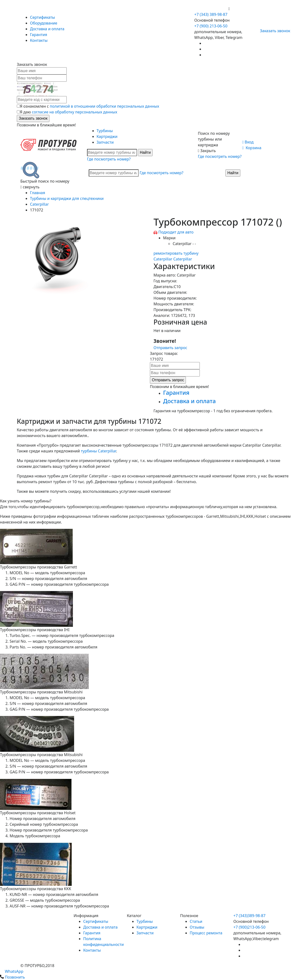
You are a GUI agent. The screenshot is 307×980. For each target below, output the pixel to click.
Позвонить (12, 977)
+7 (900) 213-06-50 (211, 9)
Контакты (39, 40)
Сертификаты (42, 17)
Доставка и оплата (47, 29)
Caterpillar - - (184, 244)
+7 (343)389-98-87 (249, 916)
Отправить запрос (170, 348)
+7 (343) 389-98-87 (211, 14)
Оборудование (44, 23)
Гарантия (38, 35)
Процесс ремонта (206, 933)
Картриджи (107, 136)
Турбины (105, 131)
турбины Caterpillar (98, 451)
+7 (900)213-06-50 (249, 927)
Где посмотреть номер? (109, 159)
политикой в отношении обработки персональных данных (105, 106)
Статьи (196, 921)
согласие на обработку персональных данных (75, 112)
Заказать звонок (273, 31)
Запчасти (105, 142)
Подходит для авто (176, 232)
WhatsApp (12, 971)
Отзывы (197, 927)
